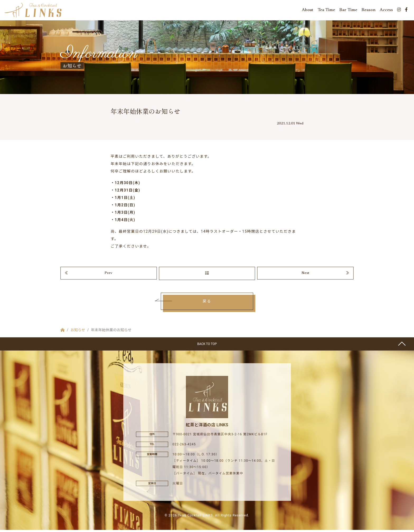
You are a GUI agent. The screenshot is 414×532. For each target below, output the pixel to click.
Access (386, 11)
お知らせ (78, 332)
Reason (368, 11)
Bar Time (348, 11)
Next (305, 275)
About (308, 11)
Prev (109, 275)
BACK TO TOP (207, 346)
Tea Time (326, 11)
